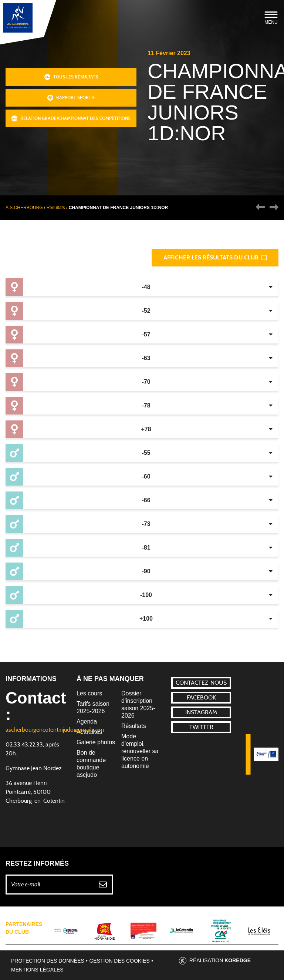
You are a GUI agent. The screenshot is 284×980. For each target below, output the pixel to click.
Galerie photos (96, 742)
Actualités (89, 732)
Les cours (89, 693)
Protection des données (48, 961)
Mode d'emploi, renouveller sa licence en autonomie (140, 751)
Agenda (87, 721)
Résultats (134, 726)
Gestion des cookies (119, 961)
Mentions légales (37, 970)
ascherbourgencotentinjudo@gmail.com (55, 730)
